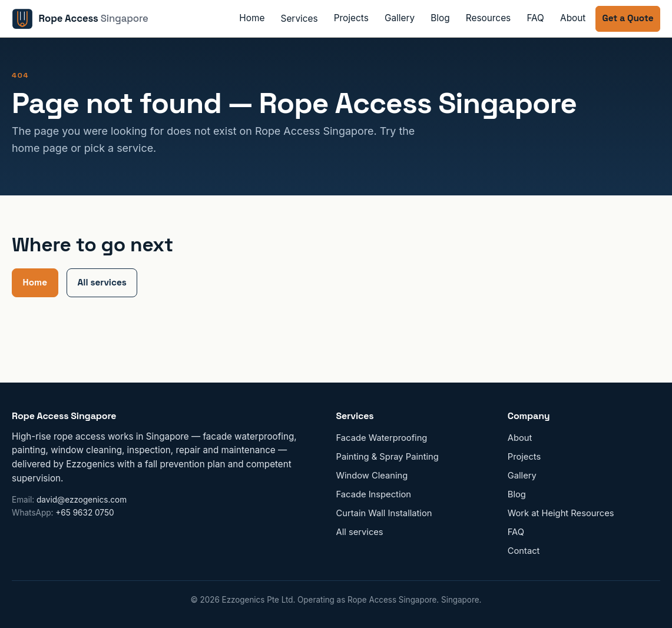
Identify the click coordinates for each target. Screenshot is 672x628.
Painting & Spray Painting (388, 457)
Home (252, 18)
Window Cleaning (372, 476)
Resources (488, 18)
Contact (524, 551)
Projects (351, 18)
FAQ (535, 18)
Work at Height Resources (561, 513)
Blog (440, 18)
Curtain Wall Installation (384, 513)
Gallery (400, 18)
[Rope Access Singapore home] (80, 19)
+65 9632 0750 (85, 513)
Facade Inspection (374, 494)
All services (102, 282)
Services (299, 19)
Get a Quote (628, 18)
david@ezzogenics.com (82, 500)
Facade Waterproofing (382, 438)
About (573, 18)
